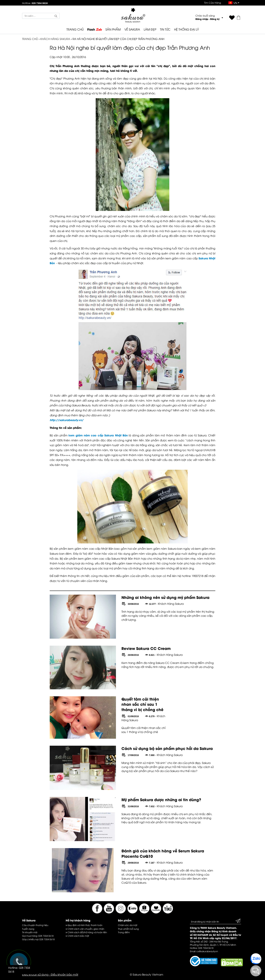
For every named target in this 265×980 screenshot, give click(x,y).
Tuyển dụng (28, 929)
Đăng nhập (202, 19)
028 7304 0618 (46, 936)
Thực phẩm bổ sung (128, 929)
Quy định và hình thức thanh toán (84, 925)
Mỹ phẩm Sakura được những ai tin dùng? (161, 799)
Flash (94, 29)
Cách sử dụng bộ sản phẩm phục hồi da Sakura (167, 748)
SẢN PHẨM (113, 29)
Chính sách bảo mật (77, 936)
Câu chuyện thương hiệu (35, 925)
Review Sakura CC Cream (146, 648)
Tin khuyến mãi (30, 932)
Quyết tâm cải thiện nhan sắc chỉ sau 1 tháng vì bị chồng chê (142, 704)
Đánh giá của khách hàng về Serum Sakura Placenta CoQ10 (163, 853)
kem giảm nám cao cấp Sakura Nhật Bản (98, 435)
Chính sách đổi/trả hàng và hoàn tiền (86, 932)
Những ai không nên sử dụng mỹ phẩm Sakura (165, 597)
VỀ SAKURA (132, 29)
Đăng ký (215, 19)
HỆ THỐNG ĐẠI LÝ (186, 29)
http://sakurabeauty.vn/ (67, 420)
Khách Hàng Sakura (55, 39)
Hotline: (35, 3)
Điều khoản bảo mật (65, 974)
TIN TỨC (165, 29)
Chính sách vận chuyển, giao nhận (85, 929)
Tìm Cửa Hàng (213, 3)
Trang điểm (124, 932)
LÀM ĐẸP (150, 29)
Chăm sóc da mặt (128, 925)
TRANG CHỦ (75, 29)
